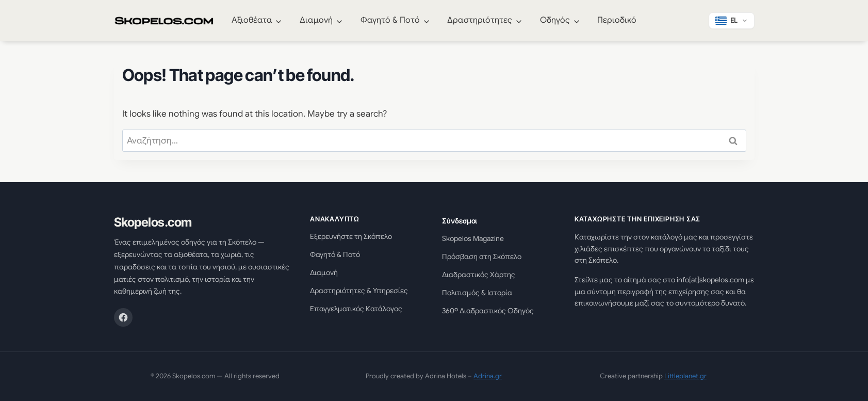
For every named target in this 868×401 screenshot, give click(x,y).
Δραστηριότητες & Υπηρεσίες (359, 291)
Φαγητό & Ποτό (390, 20)
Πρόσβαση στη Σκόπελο (482, 256)
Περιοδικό (617, 20)
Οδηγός (555, 20)
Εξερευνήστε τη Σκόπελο (351, 236)
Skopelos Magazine (473, 238)
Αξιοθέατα (252, 20)
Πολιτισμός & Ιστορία (477, 293)
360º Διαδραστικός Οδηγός (488, 311)
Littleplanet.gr (685, 376)
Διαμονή (316, 20)
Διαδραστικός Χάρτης (479, 275)
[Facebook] (123, 317)
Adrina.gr (488, 376)
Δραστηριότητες (480, 20)
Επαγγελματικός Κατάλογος (356, 309)
